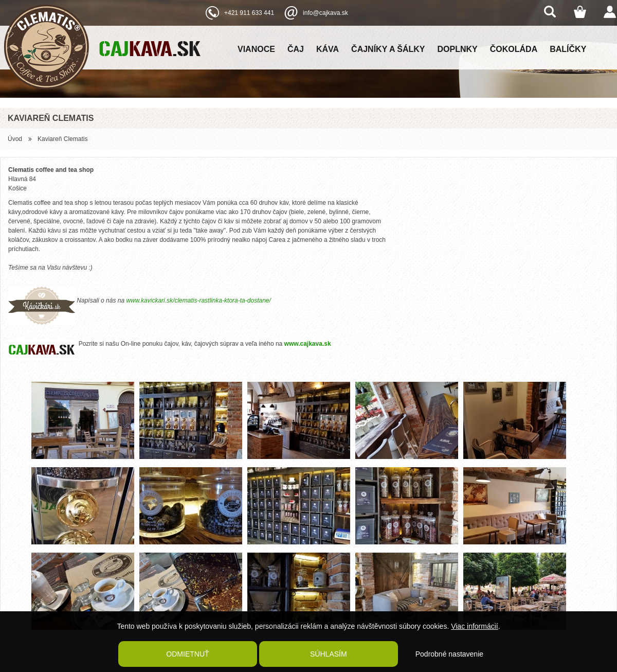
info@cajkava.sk (325, 13)
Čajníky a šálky (388, 49)
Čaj (296, 49)
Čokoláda (514, 49)
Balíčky (568, 49)
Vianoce (256, 49)
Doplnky (458, 49)
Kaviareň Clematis (62, 139)
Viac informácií (475, 626)
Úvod (15, 139)
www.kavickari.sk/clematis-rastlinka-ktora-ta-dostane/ (198, 300)
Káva (328, 49)
